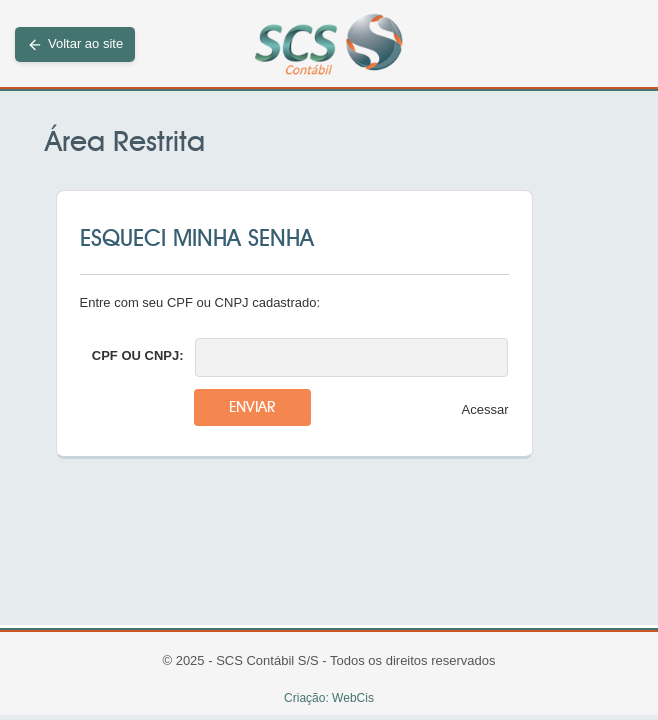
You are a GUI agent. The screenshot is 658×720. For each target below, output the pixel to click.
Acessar (485, 409)
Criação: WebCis (329, 698)
